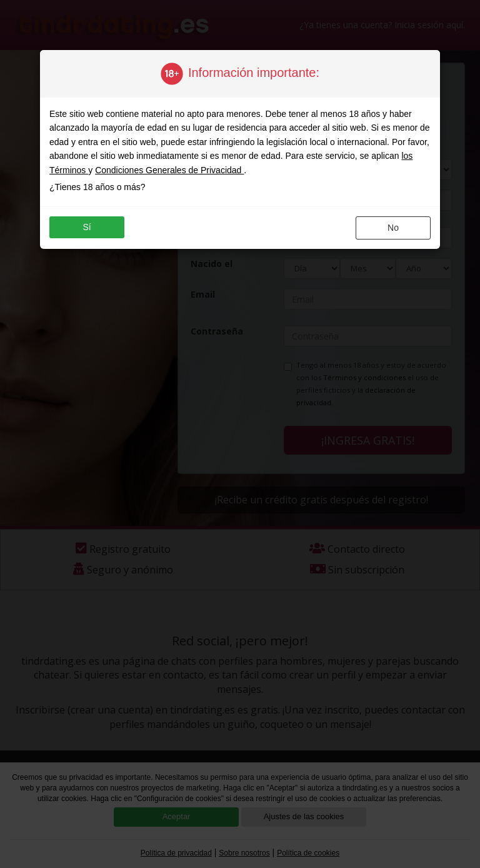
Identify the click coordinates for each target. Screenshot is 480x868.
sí (87, 227)
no (393, 228)
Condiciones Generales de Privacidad (169, 170)
